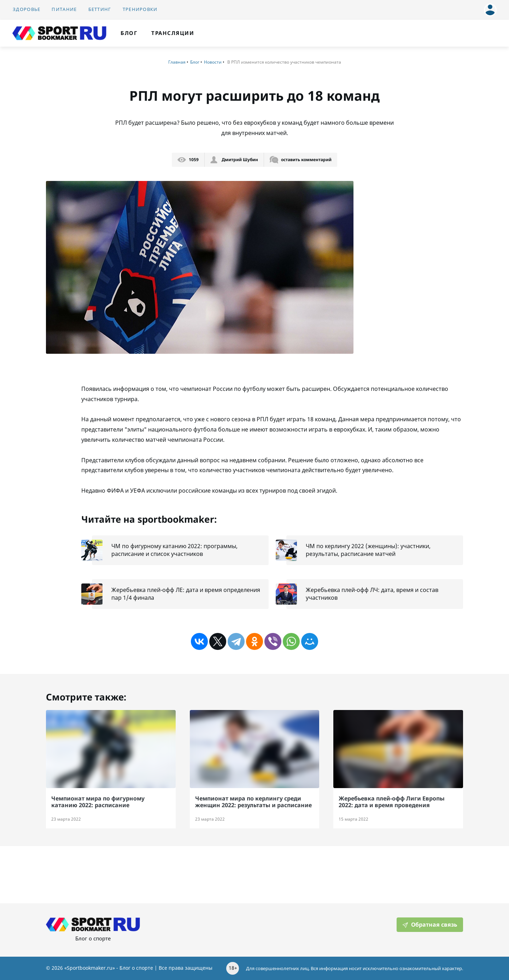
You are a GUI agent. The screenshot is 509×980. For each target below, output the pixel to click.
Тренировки (140, 9)
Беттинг (100, 9)
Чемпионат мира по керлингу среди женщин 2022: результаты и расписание (253, 802)
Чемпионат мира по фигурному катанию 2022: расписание (98, 802)
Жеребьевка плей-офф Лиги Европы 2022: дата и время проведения (392, 802)
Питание (64, 9)
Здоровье (27, 9)
